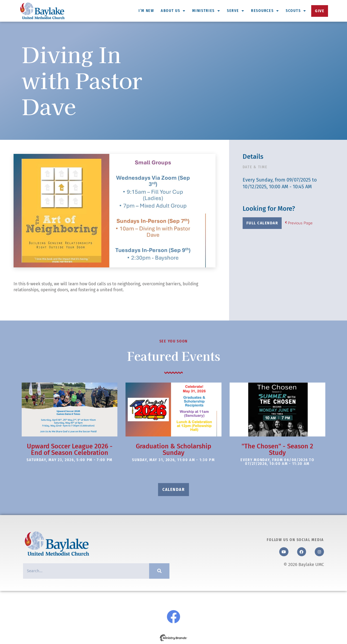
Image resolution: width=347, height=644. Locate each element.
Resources (265, 11)
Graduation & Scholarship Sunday (173, 449)
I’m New (146, 11)
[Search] (159, 571)
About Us (173, 11)
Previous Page (299, 223)
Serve (236, 11)
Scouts (296, 11)
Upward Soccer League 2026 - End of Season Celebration (70, 449)
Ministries (206, 11)
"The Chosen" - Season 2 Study (277, 449)
